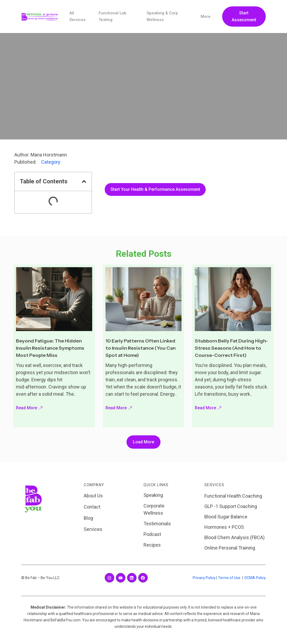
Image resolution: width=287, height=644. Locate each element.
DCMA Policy (255, 578)
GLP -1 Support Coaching (231, 506)
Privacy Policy (204, 578)
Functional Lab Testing (112, 16)
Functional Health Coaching (233, 496)
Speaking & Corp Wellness (162, 16)
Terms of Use (229, 578)
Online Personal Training (230, 548)
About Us (93, 496)
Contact (92, 507)
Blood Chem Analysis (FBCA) (235, 537)
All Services (78, 16)
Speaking (153, 495)
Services (93, 529)
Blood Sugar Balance (226, 517)
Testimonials (157, 524)
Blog (88, 518)
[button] (84, 181)
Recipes (152, 545)
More (205, 16)
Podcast (152, 534)
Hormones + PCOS (224, 527)
